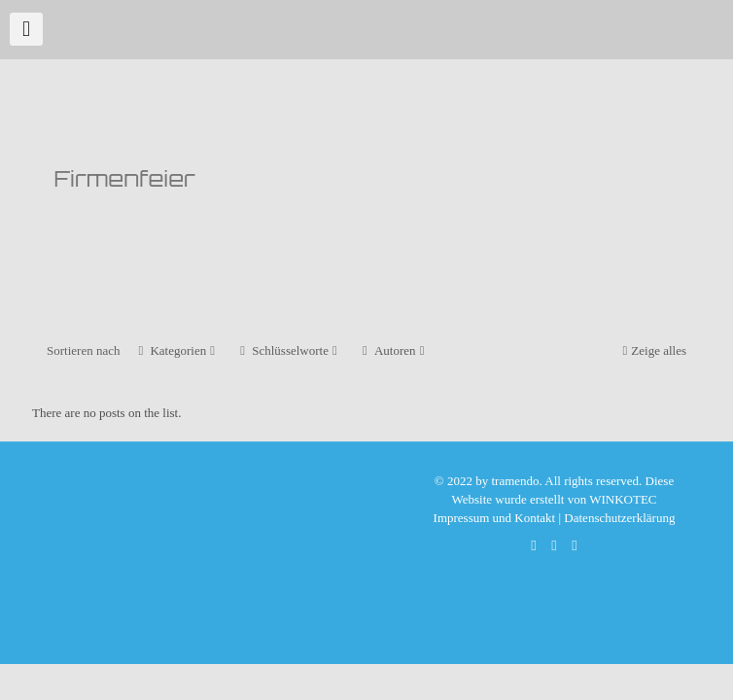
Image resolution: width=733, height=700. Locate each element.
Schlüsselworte (289, 350)
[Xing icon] (575, 545)
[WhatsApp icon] (534, 545)
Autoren (394, 350)
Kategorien (176, 350)
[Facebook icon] (555, 545)
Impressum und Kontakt (495, 518)
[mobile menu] (26, 29)
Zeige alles (652, 350)
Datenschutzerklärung (619, 518)
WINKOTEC (623, 499)
